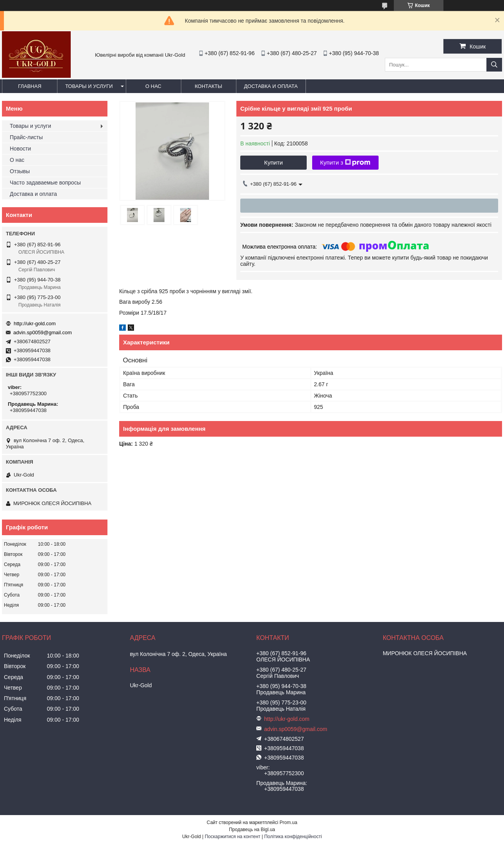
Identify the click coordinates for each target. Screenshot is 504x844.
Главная (30, 86)
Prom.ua (289, 822)
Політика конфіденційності (293, 837)
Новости (20, 149)
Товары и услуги (89, 86)
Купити (273, 162)
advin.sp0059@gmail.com (43, 332)
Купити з (345, 163)
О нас (153, 86)
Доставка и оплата (271, 86)
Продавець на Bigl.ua (252, 830)
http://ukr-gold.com (35, 323)
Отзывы (20, 171)
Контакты (208, 86)
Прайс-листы (26, 137)
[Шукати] (494, 65)
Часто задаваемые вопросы (45, 183)
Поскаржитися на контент (232, 837)
